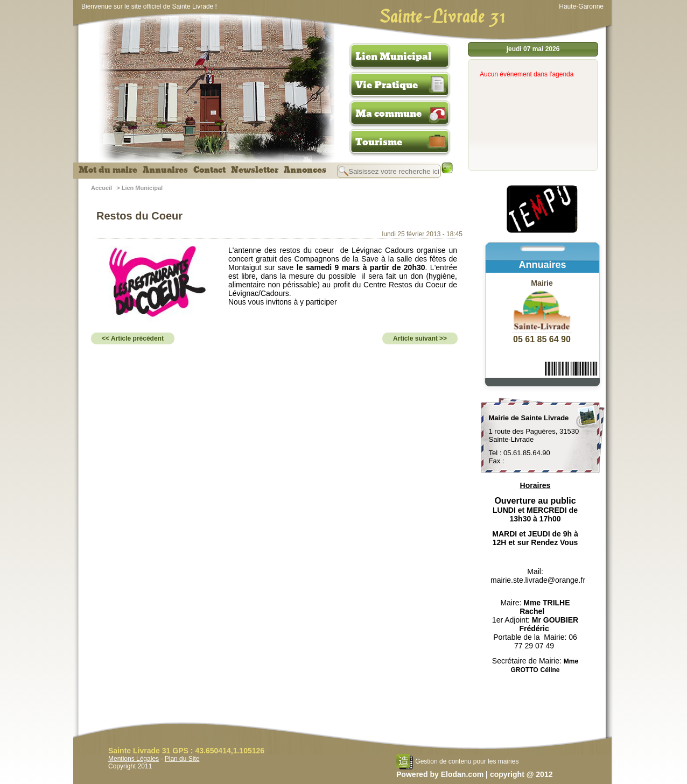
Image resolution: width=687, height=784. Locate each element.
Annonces (305, 170)
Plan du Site (182, 759)
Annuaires (165, 170)
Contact (209, 170)
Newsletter (255, 170)
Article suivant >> (420, 338)
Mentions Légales (134, 759)
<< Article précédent (133, 338)
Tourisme (379, 142)
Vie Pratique (387, 85)
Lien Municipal (394, 56)
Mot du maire (108, 170)
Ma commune (388, 114)
